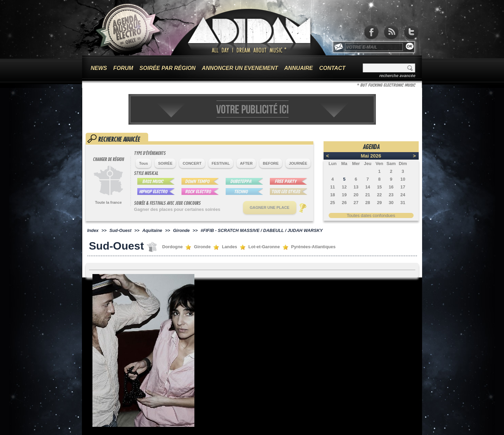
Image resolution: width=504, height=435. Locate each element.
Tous (143, 163)
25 (332, 203)
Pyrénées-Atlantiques (313, 247)
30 (391, 203)
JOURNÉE (298, 163)
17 (403, 187)
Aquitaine (152, 230)
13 (356, 187)
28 (368, 203)
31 (403, 203)
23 (391, 195)
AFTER (246, 163)
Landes (230, 247)
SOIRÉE (165, 163)
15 (379, 187)
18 (332, 195)
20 (356, 195)
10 (403, 179)
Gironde (181, 230)
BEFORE (271, 163)
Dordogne (172, 247)
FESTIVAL (221, 163)
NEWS (99, 68)
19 (344, 195)
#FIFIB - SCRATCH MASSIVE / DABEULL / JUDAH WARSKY (262, 230)
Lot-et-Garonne (264, 247)
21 (368, 195)
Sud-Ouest (120, 230)
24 (403, 195)
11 (332, 187)
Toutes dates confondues (371, 215)
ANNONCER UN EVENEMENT (240, 68)
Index (93, 230)
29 (379, 203)
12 (344, 187)
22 (379, 195)
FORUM (123, 68)
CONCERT (192, 163)
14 (368, 187)
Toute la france (108, 202)
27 (356, 203)
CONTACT (332, 68)
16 (391, 187)
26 (344, 203)
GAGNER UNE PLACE (270, 207)
